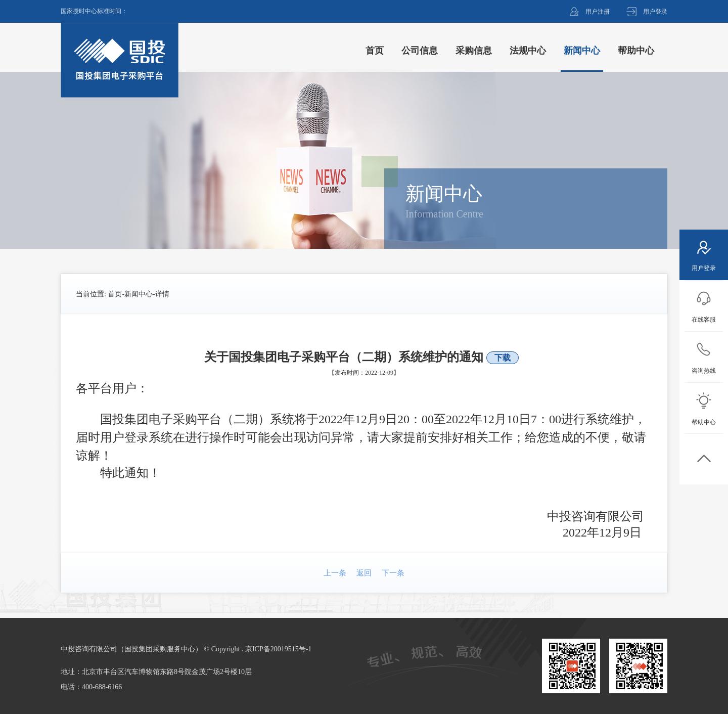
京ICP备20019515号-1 (278, 649)
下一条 (393, 573)
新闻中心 (139, 294)
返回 (364, 573)
